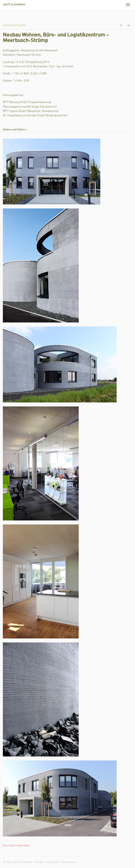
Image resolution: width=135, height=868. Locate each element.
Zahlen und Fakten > (15, 130)
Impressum (52, 862)
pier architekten (14, 5)
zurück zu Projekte (14, 25)
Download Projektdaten (16, 846)
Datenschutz (69, 862)
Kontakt (39, 862)
